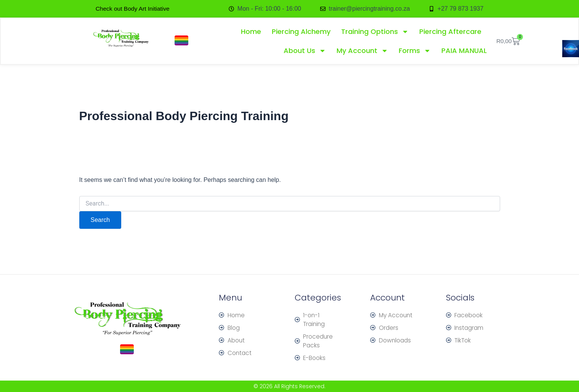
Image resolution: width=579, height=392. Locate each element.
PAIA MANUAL (464, 51)
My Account (362, 51)
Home (251, 32)
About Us (305, 51)
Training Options (375, 32)
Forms (415, 51)
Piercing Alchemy (301, 32)
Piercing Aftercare (450, 32)
